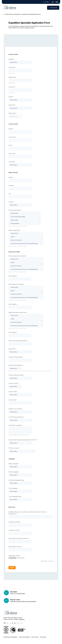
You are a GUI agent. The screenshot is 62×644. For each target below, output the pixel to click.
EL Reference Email (14, 530)
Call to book (53, 8)
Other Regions (13, 276)
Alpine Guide (24, 220)
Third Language (13, 488)
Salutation (11, 59)
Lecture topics (13, 400)
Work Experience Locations (16, 284)
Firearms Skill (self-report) (16, 375)
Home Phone (12, 137)
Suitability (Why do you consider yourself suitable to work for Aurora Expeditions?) (28, 513)
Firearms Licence (13, 383)
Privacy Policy (35, 637)
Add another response (47, 561)
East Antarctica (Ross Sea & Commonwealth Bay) (25, 243)
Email (10, 145)
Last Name (12, 87)
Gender (11, 97)
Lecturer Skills (13, 391)
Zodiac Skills (12, 349)
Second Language (13, 472)
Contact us (22, 619)
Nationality (12, 105)
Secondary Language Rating (16, 480)
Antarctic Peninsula (25, 240)
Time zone (12, 162)
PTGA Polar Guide (14, 448)
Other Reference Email (15, 547)
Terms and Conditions (24, 637)
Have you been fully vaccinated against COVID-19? (22, 440)
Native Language (13, 464)
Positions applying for (15, 210)
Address (11, 177)
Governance (43, 637)
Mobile (10, 129)
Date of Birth (12, 113)
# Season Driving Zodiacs (16, 357)
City (10, 194)
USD (47, 2)
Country (11, 202)
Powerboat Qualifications (16, 365)
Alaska (25, 237)
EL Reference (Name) (14, 522)
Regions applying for (14, 230)
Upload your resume (14, 556)
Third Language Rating (15, 496)
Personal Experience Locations (17, 256)
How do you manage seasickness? (18, 341)
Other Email (12, 153)
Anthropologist (24, 223)
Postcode (11, 185)
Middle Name (12, 77)
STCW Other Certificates (15, 425)
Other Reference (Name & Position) (18, 538)
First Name (12, 67)
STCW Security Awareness (16, 417)
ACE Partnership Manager (24, 217)
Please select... (24, 213)
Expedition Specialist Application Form (31, 14)
